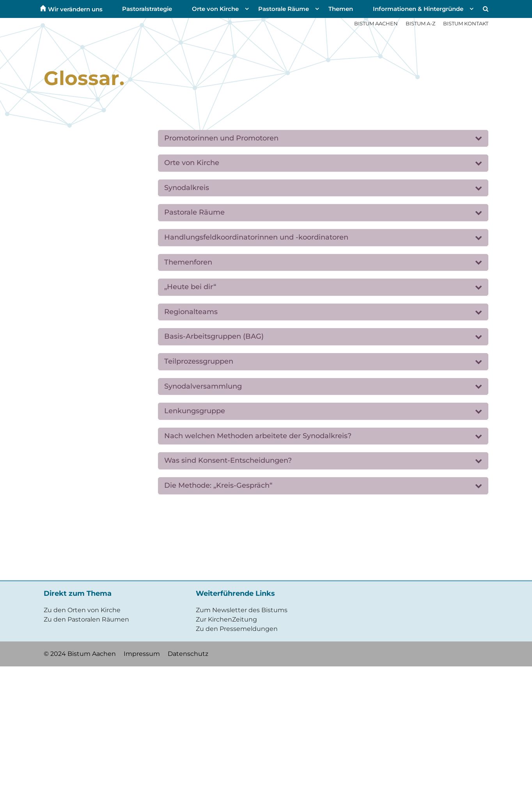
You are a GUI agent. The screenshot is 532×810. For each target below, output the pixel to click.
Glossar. (84, 78)
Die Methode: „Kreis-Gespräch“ (218, 485)
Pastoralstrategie (147, 9)
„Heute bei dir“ (190, 287)
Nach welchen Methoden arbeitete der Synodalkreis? (258, 436)
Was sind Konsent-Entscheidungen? (228, 460)
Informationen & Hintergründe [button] (418, 9)
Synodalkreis (187, 188)
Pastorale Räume (194, 212)
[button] (485, 9)
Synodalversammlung (203, 386)
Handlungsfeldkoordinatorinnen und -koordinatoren (256, 237)
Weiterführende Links (235, 593)
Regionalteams (191, 312)
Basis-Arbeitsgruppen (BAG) (214, 336)
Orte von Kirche (192, 163)
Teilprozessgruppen (199, 361)
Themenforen (188, 262)
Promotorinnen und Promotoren (221, 138)
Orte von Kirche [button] (215, 9)
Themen (341, 9)
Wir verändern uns (75, 9)
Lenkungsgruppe (195, 411)
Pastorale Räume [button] (284, 9)
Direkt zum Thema (78, 593)
